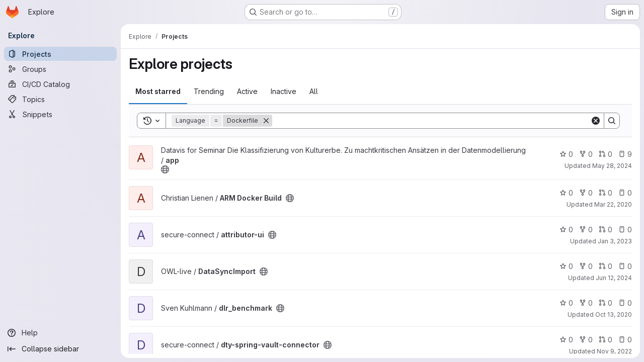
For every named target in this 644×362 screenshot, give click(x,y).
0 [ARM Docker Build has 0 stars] (566, 193)
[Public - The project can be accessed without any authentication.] (165, 169)
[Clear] (596, 121)
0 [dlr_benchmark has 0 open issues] (625, 303)
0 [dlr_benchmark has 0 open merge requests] (606, 303)
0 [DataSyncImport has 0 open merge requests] (606, 266)
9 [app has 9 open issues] (625, 154)
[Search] (431, 121)
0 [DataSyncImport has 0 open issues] (625, 266)
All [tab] (314, 91)
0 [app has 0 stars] (566, 154)
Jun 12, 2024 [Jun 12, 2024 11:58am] (614, 278)
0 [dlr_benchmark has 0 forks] (586, 303)
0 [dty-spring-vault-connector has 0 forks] (586, 340)
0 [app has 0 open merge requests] (606, 154)
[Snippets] (60, 114)
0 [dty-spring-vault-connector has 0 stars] (566, 340)
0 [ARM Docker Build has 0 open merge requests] (606, 193)
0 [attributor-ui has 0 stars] (566, 230)
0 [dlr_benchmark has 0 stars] (566, 303)
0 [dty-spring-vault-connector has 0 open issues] (625, 340)
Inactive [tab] (284, 91)
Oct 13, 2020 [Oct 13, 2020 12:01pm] (614, 314)
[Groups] (60, 69)
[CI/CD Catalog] (60, 84)
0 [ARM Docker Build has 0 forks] (586, 193)
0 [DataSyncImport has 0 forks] (586, 266)
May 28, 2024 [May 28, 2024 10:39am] (612, 166)
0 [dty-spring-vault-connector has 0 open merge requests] (606, 340)
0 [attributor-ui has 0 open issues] (625, 230)
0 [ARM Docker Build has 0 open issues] (625, 193)
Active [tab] (247, 91)
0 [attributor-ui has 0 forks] (586, 230)
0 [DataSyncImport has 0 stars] (566, 266)
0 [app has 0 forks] (586, 154)
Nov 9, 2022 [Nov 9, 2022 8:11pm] (614, 351)
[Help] (60, 333)
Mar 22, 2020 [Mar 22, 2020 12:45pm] (613, 204)
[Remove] (266, 121)
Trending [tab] (209, 91)
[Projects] (60, 54)
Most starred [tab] (158, 91)
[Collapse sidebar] (60, 349)
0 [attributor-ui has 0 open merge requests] (606, 230)
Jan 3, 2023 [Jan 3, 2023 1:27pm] (615, 241)
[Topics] (60, 99)
